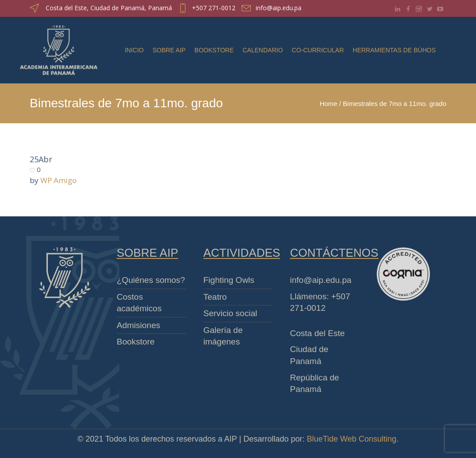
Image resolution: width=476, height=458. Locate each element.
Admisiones (138, 325)
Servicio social (230, 313)
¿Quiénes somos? (151, 280)
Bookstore (136, 342)
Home (328, 104)
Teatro (215, 297)
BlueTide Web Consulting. (353, 439)
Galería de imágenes (223, 336)
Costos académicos (139, 303)
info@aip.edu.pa (279, 8)
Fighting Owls (229, 280)
